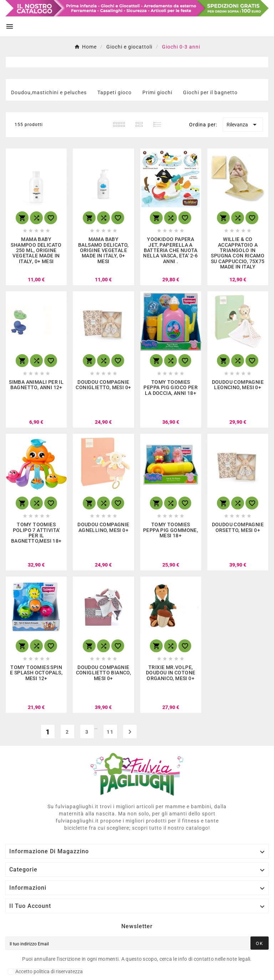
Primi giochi (157, 92)
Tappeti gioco (115, 92)
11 (110, 732)
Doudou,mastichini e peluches (49, 92)
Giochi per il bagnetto (210, 92)
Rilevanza (243, 125)
